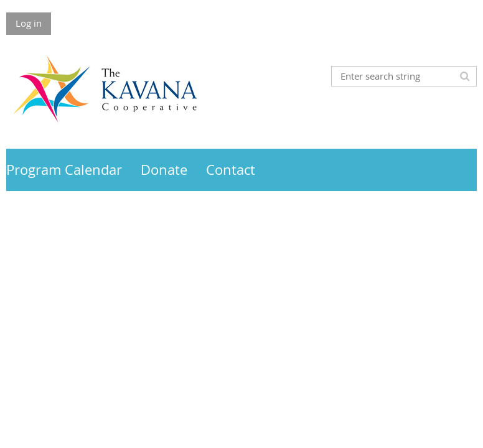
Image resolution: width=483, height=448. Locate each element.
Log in (29, 23)
